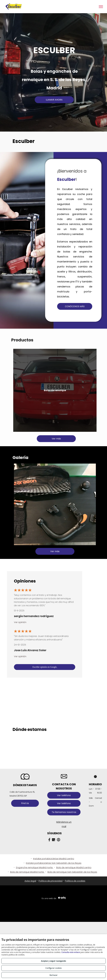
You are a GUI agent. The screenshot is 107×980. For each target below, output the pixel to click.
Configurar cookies (54, 968)
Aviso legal (30, 881)
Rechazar (53, 975)
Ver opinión (20, 622)
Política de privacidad (51, 881)
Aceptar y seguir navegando (53, 961)
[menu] (101, 7)
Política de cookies (75, 881)
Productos (22, 340)
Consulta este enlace (71, 952)
